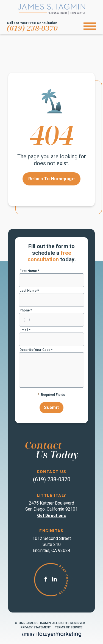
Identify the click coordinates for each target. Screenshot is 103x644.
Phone (26, 310)
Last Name (29, 291)
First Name (29, 271)
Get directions (51, 516)
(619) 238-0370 (32, 28)
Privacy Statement (36, 628)
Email (25, 330)
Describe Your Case (36, 350)
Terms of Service (69, 628)
